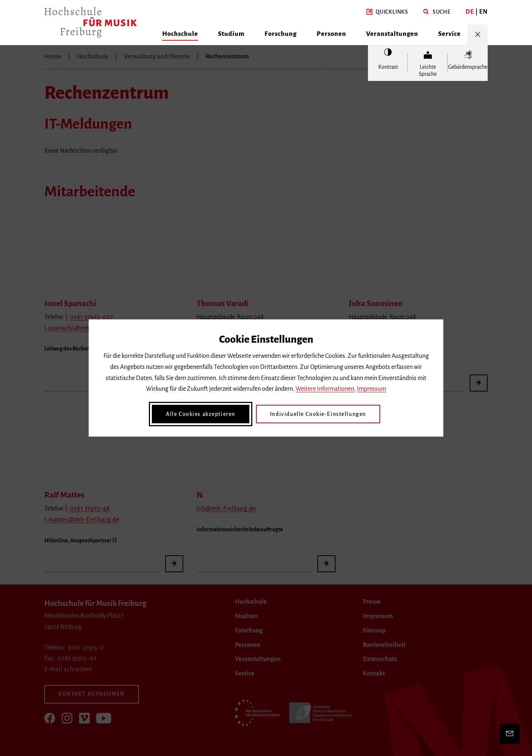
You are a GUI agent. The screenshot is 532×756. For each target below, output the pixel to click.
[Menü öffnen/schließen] (478, 35)
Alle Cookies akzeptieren (201, 414)
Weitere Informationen (325, 389)
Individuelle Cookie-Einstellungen (318, 414)
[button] (387, 12)
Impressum (371, 389)
